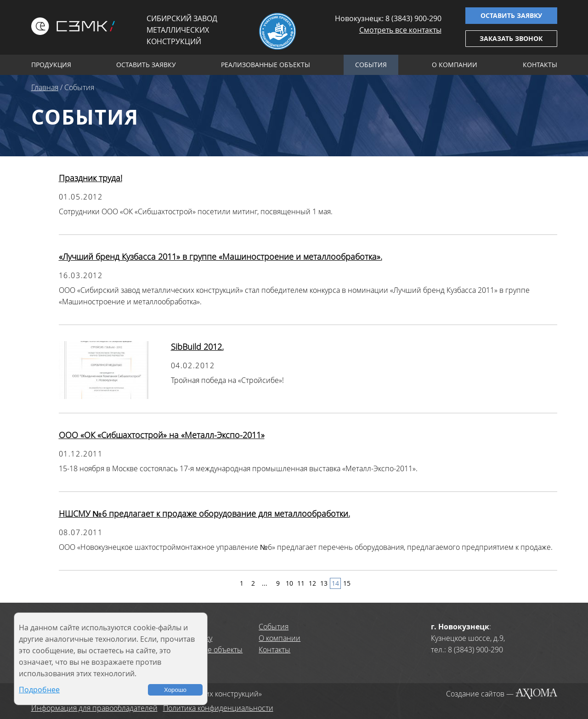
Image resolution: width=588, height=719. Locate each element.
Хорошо (175, 690)
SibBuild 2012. (197, 347)
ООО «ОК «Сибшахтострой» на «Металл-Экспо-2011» (162, 435)
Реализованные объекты (266, 65)
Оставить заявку (511, 15)
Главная (45, 87)
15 (347, 583)
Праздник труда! (90, 178)
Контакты (540, 65)
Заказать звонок (511, 38)
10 (289, 583)
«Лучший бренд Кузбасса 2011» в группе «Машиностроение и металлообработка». (220, 257)
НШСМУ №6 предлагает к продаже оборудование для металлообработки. (204, 514)
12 (312, 583)
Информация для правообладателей (94, 708)
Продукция (51, 65)
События (371, 65)
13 (324, 583)
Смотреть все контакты (400, 30)
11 (301, 583)
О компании (455, 65)
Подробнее (39, 690)
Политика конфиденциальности (218, 708)
